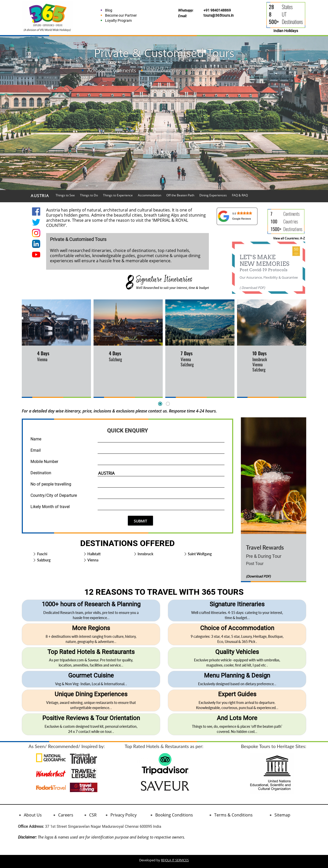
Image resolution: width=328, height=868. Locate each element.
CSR (93, 815)
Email (36, 450)
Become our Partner (121, 15)
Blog (109, 10)
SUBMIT (140, 521)
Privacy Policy (124, 815)
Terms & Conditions (233, 815)
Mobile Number (44, 462)
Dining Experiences (213, 195)
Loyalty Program (118, 21)
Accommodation (150, 195)
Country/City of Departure (54, 495)
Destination (41, 473)
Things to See (65, 195)
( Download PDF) (252, 288)
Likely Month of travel (50, 507)
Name (36, 439)
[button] (160, 404)
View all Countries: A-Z (289, 238)
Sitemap (282, 815)
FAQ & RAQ (240, 195)
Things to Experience (118, 195)
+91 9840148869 (217, 10)
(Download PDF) (258, 576)
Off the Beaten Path (180, 195)
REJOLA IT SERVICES (175, 860)
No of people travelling (51, 484)
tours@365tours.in (219, 15)
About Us (33, 815)
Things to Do (89, 195)
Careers (66, 815)
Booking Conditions (174, 815)
